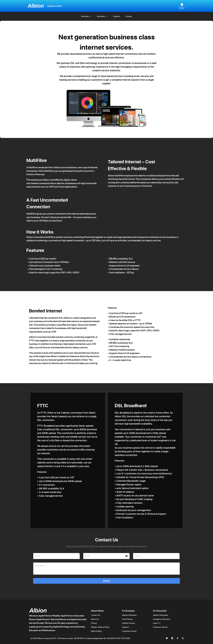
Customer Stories (129, 631)
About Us (95, 619)
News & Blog (96, 631)
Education (102, 16)
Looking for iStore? (55, 6)
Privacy (94, 623)
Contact (129, 16)
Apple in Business (129, 615)
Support (117, 16)
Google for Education (162, 619)
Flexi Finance (127, 619)
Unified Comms (128, 623)
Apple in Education (161, 615)
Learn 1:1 (157, 623)
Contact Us (96, 615)
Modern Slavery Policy (100, 627)
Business (86, 16)
